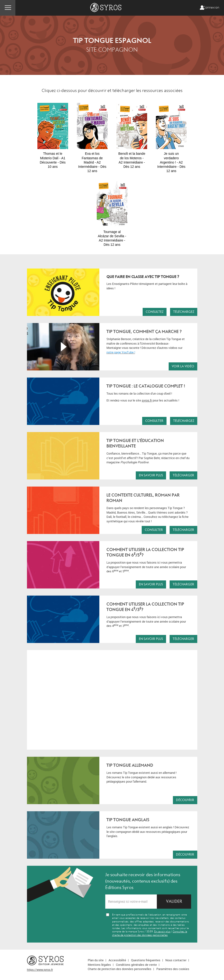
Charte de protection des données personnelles (120, 969)
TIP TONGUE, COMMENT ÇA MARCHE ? (144, 332)
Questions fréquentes (146, 960)
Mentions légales (99, 965)
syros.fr (147, 400)
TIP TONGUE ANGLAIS (128, 820)
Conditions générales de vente (136, 965)
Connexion (211, 8)
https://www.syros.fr (40, 970)
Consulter (154, 421)
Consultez (155, 312)
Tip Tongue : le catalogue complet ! (146, 386)
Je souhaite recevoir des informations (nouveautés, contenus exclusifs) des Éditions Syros (143, 881)
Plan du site (96, 960)
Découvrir (185, 800)
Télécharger (183, 475)
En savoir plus (151, 475)
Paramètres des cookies (173, 969)
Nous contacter (176, 960)
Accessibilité (117, 960)
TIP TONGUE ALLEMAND (130, 765)
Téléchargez (184, 312)
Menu (8, 8)
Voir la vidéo (183, 366)
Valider (174, 901)
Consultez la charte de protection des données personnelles (150, 933)
